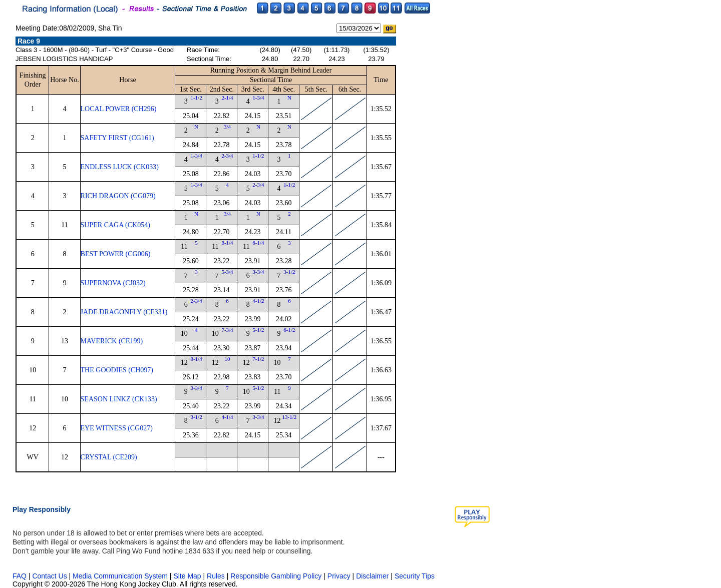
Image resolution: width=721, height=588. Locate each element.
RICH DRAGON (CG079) (118, 196)
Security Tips (415, 576)
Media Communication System (120, 576)
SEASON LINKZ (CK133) (119, 399)
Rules (217, 576)
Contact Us (49, 576)
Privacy (339, 576)
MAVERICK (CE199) (112, 341)
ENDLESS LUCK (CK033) (120, 167)
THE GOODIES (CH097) (117, 370)
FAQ (20, 576)
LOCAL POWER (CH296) (119, 109)
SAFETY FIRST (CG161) (117, 138)
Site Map (187, 576)
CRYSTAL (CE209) (109, 457)
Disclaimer (372, 576)
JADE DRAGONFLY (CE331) (124, 312)
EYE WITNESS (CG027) (117, 428)
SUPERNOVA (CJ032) (113, 283)
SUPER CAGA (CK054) (115, 225)
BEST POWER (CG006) (116, 254)
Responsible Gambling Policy (276, 576)
